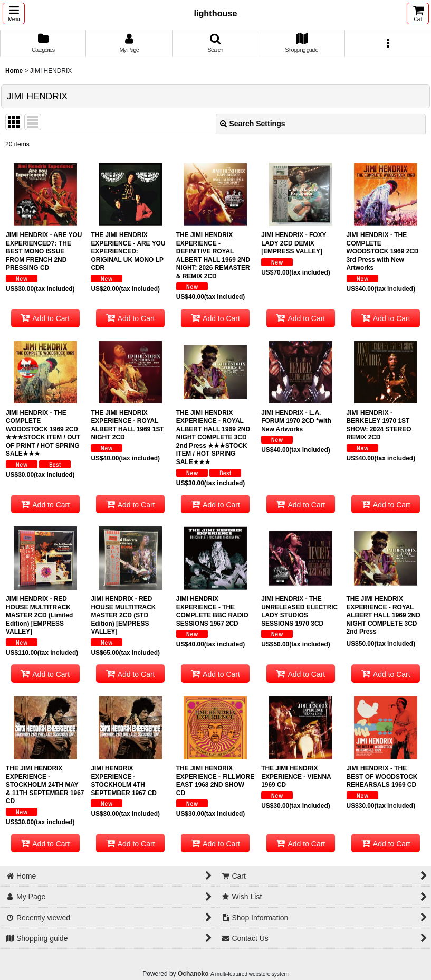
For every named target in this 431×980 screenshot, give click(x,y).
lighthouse (215, 13)
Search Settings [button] (253, 124)
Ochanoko (193, 974)
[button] (14, 13)
